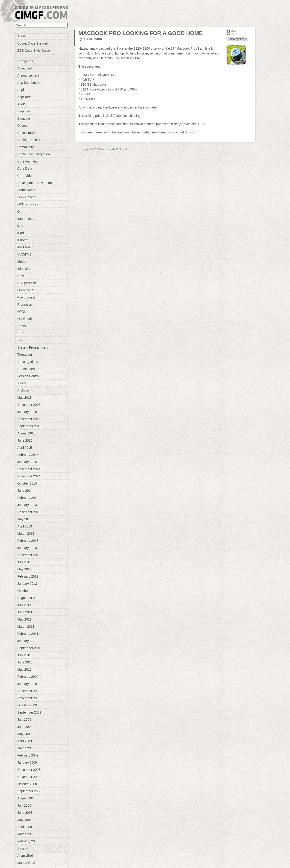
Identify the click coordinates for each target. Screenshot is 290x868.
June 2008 (25, 813)
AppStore (24, 97)
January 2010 (27, 684)
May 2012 (24, 569)
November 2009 (29, 698)
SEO (21, 333)
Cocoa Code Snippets (33, 43)
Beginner (24, 111)
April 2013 (25, 526)
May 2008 (24, 820)
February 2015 (28, 455)
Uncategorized (28, 362)
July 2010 (24, 655)
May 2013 (24, 519)
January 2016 (27, 412)
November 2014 (29, 476)
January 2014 (27, 505)
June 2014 (25, 491)
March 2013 (26, 533)
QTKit (21, 312)
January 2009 (27, 763)
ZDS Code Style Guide (34, 51)
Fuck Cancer (26, 197)
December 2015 (29, 419)
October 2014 (27, 483)
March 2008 (26, 834)
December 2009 (29, 691)
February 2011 (28, 634)
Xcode (22, 383)
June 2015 (25, 440)
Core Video (25, 176)
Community (26, 147)
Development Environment (36, 183)
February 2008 (28, 841)
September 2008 (29, 791)
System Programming (33, 347)
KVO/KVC (24, 254)
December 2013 (29, 512)
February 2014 (28, 498)
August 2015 (26, 433)
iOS (20, 226)
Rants (22, 326)
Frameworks (26, 190)
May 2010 (24, 669)
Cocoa (22, 126)
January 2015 (27, 462)
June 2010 (25, 662)
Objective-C (26, 290)
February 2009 (28, 755)
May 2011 (24, 619)
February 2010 (28, 677)
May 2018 (24, 398)
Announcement (28, 75)
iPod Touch (25, 247)
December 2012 (29, 555)
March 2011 (26, 627)
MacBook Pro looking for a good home (141, 33)
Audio (21, 104)
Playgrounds (26, 297)
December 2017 (29, 405)
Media (22, 262)
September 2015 (29, 426)
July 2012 (24, 562)
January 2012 (27, 584)
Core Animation (28, 161)
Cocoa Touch (27, 133)
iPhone (22, 240)
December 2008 (29, 770)
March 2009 (26, 748)
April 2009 (25, 741)
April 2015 (25, 448)
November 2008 (29, 777)
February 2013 (28, 541)
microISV (24, 269)
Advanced (24, 68)
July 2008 (24, 805)
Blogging (24, 118)
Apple (21, 90)
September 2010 (29, 648)
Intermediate (26, 219)
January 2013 (27, 548)
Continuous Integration (34, 154)
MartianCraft (26, 863)
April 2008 (25, 827)
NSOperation (27, 283)
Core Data (25, 169)
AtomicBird (25, 856)
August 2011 (26, 598)
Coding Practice (29, 140)
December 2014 (29, 469)
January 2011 (27, 641)
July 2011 (24, 605)
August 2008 (26, 798)
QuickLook (25, 319)
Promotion (25, 304)
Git (19, 211)
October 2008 (27, 784)
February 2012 (28, 576)
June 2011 (25, 612)
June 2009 (25, 727)
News (21, 276)
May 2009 (24, 734)
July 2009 (24, 720)
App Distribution (29, 83)
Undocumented (28, 369)
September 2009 (29, 712)
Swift (21, 340)
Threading (25, 355)
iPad (21, 233)
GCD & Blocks (28, 204)
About (22, 36)
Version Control (28, 376)
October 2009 (27, 705)
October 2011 (27, 591)
